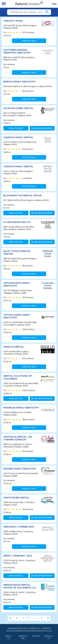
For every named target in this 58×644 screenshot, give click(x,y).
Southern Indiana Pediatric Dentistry (17, 51)
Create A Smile (13, 21)
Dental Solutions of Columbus (18, 377)
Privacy (36, 636)
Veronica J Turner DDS (19, 527)
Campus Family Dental (18, 166)
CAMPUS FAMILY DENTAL (18, 137)
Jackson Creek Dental (18, 108)
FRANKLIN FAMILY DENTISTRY (21, 408)
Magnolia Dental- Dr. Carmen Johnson (18, 438)
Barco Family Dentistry (20, 82)
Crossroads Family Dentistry (17, 284)
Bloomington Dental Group (23, 195)
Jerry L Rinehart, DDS (18, 556)
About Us (9, 637)
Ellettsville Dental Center (17, 252)
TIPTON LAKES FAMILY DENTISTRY (17, 316)
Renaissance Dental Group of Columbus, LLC (20, 586)
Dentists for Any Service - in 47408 (28, 12)
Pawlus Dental (14, 347)
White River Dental (16, 498)
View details (29, 41)
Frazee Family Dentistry (20, 469)
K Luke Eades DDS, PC (17, 222)
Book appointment (42, 128)
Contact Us (49, 637)
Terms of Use (23, 637)
